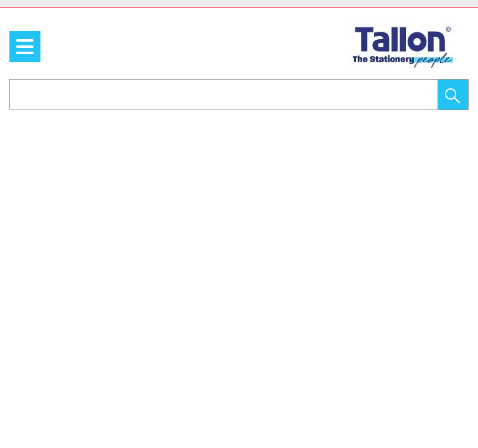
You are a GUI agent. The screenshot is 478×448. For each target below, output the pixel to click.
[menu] (25, 47)
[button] (453, 95)
